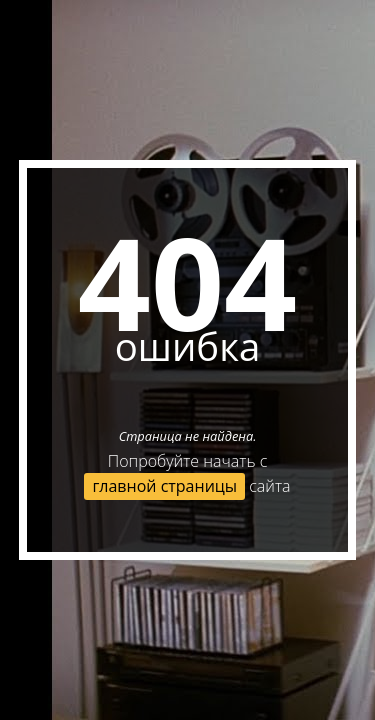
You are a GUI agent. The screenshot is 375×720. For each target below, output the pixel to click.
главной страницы (164, 486)
